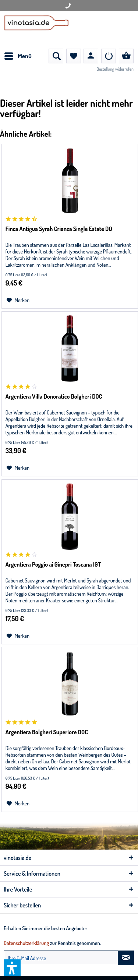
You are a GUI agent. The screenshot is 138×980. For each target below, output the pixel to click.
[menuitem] (18, 56)
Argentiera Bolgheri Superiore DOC (47, 732)
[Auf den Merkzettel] (18, 300)
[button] (12, 968)
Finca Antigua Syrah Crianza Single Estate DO (59, 229)
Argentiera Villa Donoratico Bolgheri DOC (54, 396)
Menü (18, 55)
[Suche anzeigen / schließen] (56, 56)
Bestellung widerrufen (115, 69)
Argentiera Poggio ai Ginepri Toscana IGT (53, 564)
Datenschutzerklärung (26, 943)
